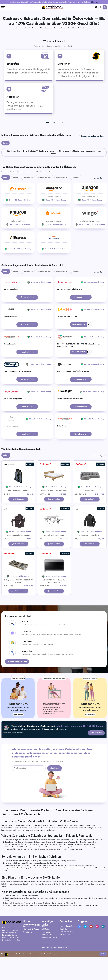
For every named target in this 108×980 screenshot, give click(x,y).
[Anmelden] (105, 7)
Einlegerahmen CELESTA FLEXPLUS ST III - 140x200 (18, 612)
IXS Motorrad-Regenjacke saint (90, 565)
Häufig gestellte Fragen (31, 960)
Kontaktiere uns (28, 963)
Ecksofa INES (90, 520)
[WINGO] (90, 248)
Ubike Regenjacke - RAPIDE (18, 520)
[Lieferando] (54, 248)
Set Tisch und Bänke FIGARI (54, 565)
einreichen (55, 799)
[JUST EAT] (18, 223)
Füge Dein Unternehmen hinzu (66, 961)
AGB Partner (46, 960)
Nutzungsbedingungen (49, 968)
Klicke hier (95, 2)
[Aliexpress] (18, 272)
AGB (43, 957)
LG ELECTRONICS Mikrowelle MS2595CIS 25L (54, 612)
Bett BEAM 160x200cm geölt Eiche (54, 520)
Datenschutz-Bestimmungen (47, 964)
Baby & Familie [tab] (62, 207)
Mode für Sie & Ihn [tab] (45, 207)
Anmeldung (21, 764)
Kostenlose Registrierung (17, 692)
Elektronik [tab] (76, 207)
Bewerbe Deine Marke (67, 957)
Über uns (26, 957)
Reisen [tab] (16, 207)
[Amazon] (54, 223)
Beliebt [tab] (6, 207)
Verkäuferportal (65, 965)
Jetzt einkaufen (18, 529)
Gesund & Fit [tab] (28, 207)
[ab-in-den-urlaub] (54, 272)
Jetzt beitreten (96, 764)
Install (103, 977)
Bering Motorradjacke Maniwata (18, 565)
